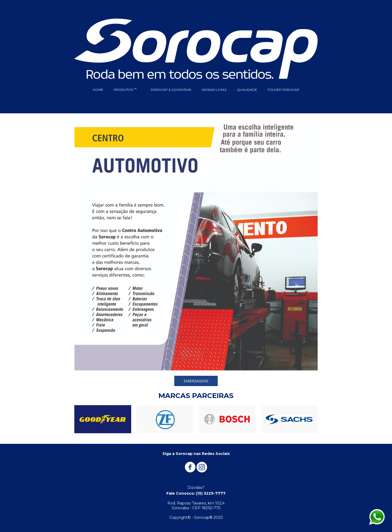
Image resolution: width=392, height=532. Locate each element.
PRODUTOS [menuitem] (123, 90)
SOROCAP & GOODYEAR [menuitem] (171, 90)
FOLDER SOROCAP (284, 90)
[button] (196, 381)
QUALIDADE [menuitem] (247, 90)
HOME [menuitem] (98, 90)
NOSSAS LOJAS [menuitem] (214, 90)
